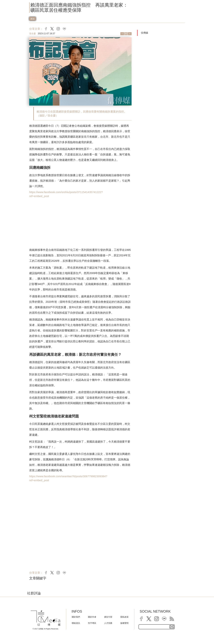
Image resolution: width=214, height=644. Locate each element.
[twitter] (149, 619)
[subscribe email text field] (157, 627)
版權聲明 (124, 623)
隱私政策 (124, 617)
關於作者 (92, 617)
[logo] (46, 618)
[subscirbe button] (172, 627)
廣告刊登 (108, 617)
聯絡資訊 (76, 623)
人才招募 (108, 623)
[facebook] (141, 619)
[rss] (172, 619)
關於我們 (76, 617)
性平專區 (92, 623)
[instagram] (157, 619)
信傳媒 (145, 33)
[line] (164, 619)
